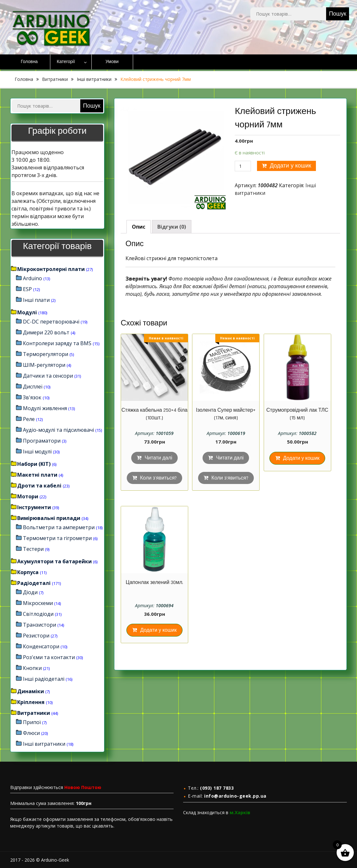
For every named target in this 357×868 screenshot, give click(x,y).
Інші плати (36, 300)
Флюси (31, 733)
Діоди (30, 592)
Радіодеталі (34, 583)
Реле (29, 419)
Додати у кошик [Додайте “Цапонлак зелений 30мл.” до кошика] (158, 630)
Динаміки (31, 691)
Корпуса (28, 572)
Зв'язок (32, 397)
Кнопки (32, 668)
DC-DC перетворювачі (51, 322)
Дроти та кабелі (39, 486)
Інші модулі (37, 452)
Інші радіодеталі (44, 679)
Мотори (28, 496)
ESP (27, 289)
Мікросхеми (38, 603)
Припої (32, 722)
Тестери (33, 549)
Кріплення (31, 702)
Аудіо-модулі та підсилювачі (58, 430)
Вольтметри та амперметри (59, 527)
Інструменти (34, 507)
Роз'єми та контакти (49, 657)
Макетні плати (37, 475)
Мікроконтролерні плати (51, 269)
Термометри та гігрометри (57, 538)
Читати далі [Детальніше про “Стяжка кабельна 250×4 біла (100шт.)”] (158, 458)
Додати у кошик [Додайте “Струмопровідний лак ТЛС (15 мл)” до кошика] (301, 458)
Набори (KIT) (34, 464)
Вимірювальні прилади (49, 518)
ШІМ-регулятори (44, 365)
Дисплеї (33, 387)
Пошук (338, 14)
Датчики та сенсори (48, 376)
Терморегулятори (46, 354)
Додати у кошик (290, 166)
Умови (112, 62)
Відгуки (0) (172, 227)
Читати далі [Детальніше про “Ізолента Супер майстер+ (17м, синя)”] (230, 458)
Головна (29, 62)
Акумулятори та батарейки (54, 561)
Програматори (42, 441)
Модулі (27, 312)
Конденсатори (41, 646)
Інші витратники (94, 79)
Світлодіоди (38, 614)
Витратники (55, 79)
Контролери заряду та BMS (57, 343)
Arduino (32, 278)
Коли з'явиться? (159, 478)
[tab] (139, 227)
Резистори (36, 636)
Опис (139, 227)
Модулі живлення (45, 408)
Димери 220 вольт (46, 332)
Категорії (66, 62)
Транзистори (39, 625)
